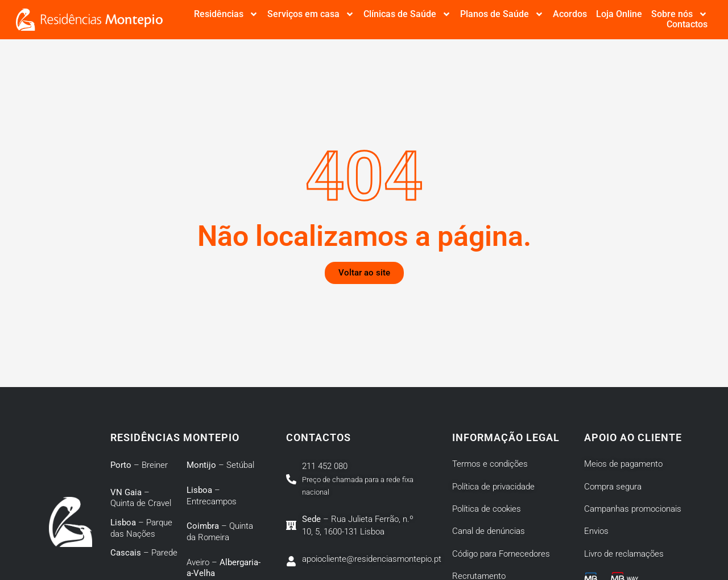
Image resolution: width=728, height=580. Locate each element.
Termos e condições (490, 464)
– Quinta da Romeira (220, 532)
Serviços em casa (311, 14)
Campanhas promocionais (633, 509)
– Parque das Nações (141, 528)
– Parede (144, 553)
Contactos (687, 24)
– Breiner (139, 465)
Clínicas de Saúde (407, 14)
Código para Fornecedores (501, 554)
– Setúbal (220, 465)
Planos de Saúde (502, 14)
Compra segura (613, 487)
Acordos (570, 14)
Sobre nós (679, 14)
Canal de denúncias (489, 531)
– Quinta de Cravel (141, 498)
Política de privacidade (493, 487)
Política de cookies (487, 509)
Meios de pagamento (623, 464)
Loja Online (619, 14)
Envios (596, 531)
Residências (226, 14)
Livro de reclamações (624, 554)
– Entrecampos (212, 496)
